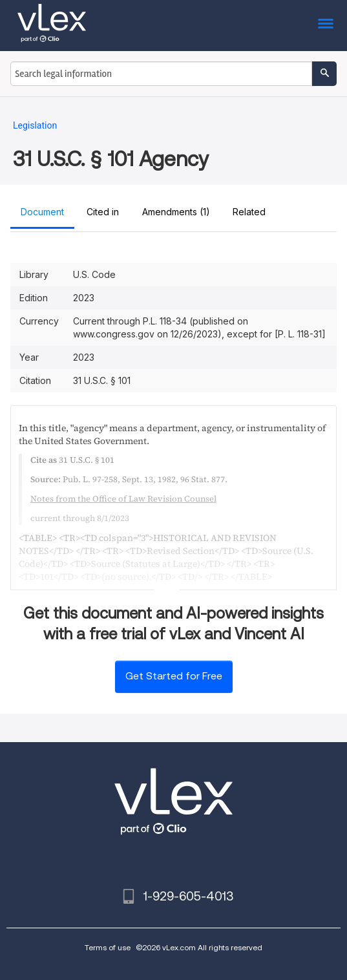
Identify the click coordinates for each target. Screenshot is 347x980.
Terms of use (108, 947)
